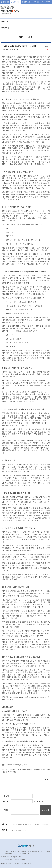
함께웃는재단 (5, 2)
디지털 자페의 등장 (19, 830)
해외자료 (5, 22)
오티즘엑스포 (26, 2)
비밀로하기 (39, 802)
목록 (47, 780)
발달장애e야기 (16, 2)
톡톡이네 (36, 2)
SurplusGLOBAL (47, 2)
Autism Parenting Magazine (17, 765)
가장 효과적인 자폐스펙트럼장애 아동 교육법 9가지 (31, 825)
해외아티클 (6, 28)
